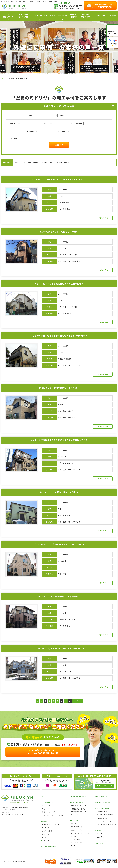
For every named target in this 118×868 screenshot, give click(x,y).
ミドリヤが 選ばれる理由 (23, 16)
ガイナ (73, 846)
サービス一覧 (46, 806)
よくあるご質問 (47, 831)
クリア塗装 (11, 139)
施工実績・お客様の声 (103, 803)
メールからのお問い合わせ (43, 752)
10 (66, 701)
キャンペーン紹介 (48, 840)
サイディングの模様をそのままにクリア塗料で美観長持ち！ (59, 440)
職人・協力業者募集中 (48, 847)
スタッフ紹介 (46, 834)
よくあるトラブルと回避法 (105, 815)
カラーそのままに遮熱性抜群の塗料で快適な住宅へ (59, 284)
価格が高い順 (20, 162)
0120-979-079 (71, 6)
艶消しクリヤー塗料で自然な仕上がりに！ (59, 388)
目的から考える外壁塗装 (105, 821)
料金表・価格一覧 (101, 797)
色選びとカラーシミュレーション (53, 815)
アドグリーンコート (77, 843)
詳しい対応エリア (105, 785)
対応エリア (46, 809)
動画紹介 (45, 837)
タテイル (74, 836)
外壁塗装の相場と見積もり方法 (107, 824)
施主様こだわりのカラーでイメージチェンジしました (59, 648)
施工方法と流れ (102, 818)
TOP (42, 797)
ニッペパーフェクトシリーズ (80, 833)
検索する (59, 145)
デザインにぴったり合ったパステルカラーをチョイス (59, 544)
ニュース (100, 834)
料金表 (53, 16)
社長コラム (100, 837)
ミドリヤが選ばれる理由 (78, 797)
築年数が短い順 (63, 162)
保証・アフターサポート (50, 812)
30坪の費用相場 (102, 812)
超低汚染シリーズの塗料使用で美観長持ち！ (59, 596)
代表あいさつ (46, 828)
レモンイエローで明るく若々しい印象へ (59, 492)
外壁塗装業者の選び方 (78, 809)
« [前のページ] (37, 701)
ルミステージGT (76, 839)
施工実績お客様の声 (86, 16)
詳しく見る (104, 218)
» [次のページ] (74, 701)
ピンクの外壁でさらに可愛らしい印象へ (59, 232)
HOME (6, 79)
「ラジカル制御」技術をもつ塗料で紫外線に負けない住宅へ (59, 336)
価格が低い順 (34, 162)
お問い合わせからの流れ (79, 806)
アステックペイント (77, 830)
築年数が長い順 (48, 162)
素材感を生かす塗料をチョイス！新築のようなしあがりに (59, 179)
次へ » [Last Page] (79, 701)
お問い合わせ (100, 843)
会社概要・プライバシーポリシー (53, 825)
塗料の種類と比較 (77, 827)
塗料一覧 (74, 824)
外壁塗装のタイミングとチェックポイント (79, 813)
